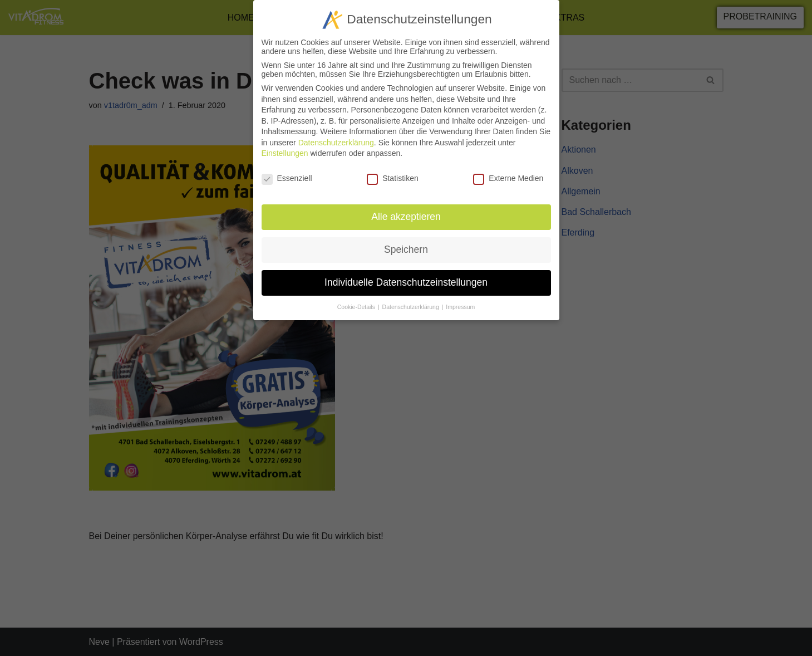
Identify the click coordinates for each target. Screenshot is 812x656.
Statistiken (393, 173)
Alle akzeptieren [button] (406, 211)
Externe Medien (508, 173)
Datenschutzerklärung (336, 137)
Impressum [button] (460, 301)
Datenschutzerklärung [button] (412, 301)
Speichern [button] (406, 244)
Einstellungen (285, 148)
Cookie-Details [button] (357, 301)
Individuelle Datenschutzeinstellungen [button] (406, 277)
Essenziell (287, 173)
